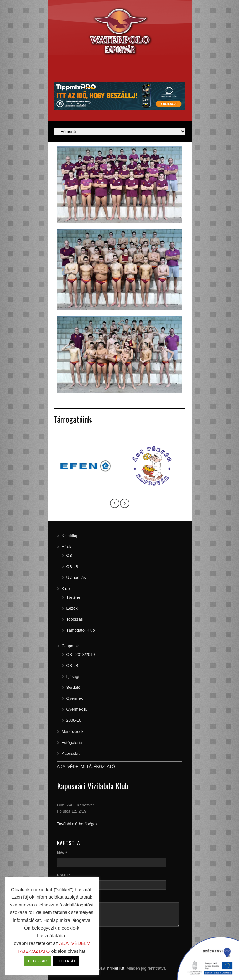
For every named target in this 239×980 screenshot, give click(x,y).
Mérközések (73, 731)
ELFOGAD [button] (38, 961)
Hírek (67, 547)
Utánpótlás (76, 578)
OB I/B (72, 567)
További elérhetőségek (77, 824)
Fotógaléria (72, 742)
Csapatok (70, 646)
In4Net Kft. (116, 968)
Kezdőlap (70, 536)
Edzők (72, 608)
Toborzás (75, 619)
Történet (74, 597)
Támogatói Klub (81, 630)
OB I (70, 555)
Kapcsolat (71, 753)
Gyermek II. (77, 709)
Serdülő (73, 687)
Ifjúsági (73, 676)
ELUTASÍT (66, 961)
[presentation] (115, 504)
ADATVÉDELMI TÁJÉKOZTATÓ (86, 767)
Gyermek (75, 698)
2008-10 (74, 720)
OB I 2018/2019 (81, 655)
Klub (66, 589)
